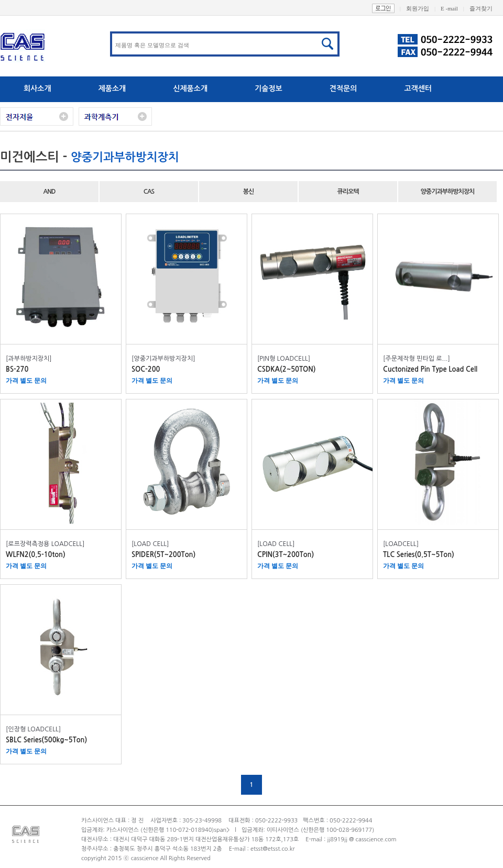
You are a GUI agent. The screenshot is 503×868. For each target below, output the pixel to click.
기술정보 (269, 88)
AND (49, 192)
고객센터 (418, 88)
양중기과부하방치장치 (448, 192)
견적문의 (343, 88)
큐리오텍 (348, 192)
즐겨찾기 (486, 8)
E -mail (455, 8)
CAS (149, 192)
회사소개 (37, 88)
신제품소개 (190, 88)
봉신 (249, 192)
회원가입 (423, 8)
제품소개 (112, 88)
